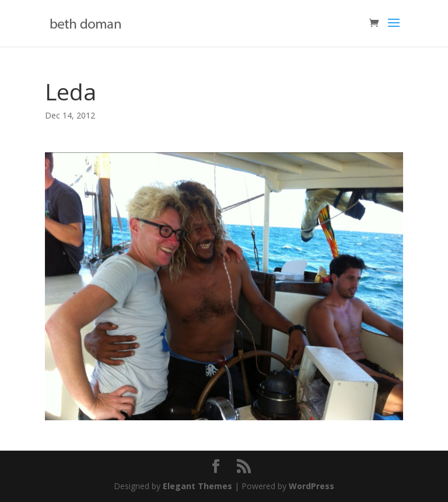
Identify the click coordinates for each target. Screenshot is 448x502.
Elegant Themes (197, 486)
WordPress (311, 486)
